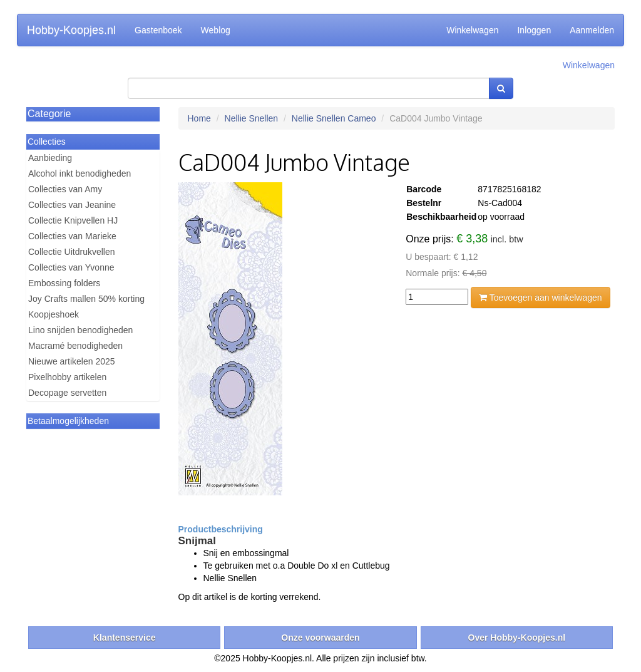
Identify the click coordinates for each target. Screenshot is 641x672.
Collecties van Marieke (72, 236)
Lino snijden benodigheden (80, 330)
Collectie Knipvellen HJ (73, 220)
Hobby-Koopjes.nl (71, 30)
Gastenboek (158, 30)
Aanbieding (50, 158)
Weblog (216, 30)
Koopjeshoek (54, 314)
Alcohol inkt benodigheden (79, 173)
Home (199, 118)
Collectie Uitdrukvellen (72, 252)
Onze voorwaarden (320, 638)
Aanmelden (592, 30)
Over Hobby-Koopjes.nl (517, 638)
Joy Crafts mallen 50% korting (86, 299)
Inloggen (534, 30)
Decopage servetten (67, 393)
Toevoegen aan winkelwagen (540, 297)
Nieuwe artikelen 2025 (72, 361)
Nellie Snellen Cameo (334, 118)
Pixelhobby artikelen (67, 377)
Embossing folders (64, 283)
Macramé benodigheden (75, 346)
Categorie (49, 114)
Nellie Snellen (252, 118)
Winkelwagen (472, 30)
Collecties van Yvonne (71, 267)
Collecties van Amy (65, 189)
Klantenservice (125, 638)
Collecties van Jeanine (72, 205)
